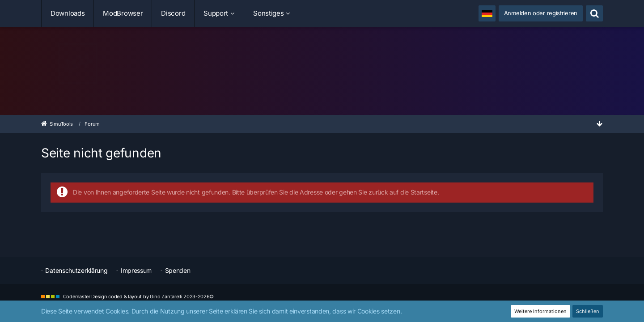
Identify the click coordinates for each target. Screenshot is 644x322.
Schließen (588, 311)
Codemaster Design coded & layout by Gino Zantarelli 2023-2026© (138, 297)
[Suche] (594, 13)
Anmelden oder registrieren (541, 13)
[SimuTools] (322, 73)
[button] (487, 13)
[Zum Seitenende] (599, 124)
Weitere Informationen (540, 311)
